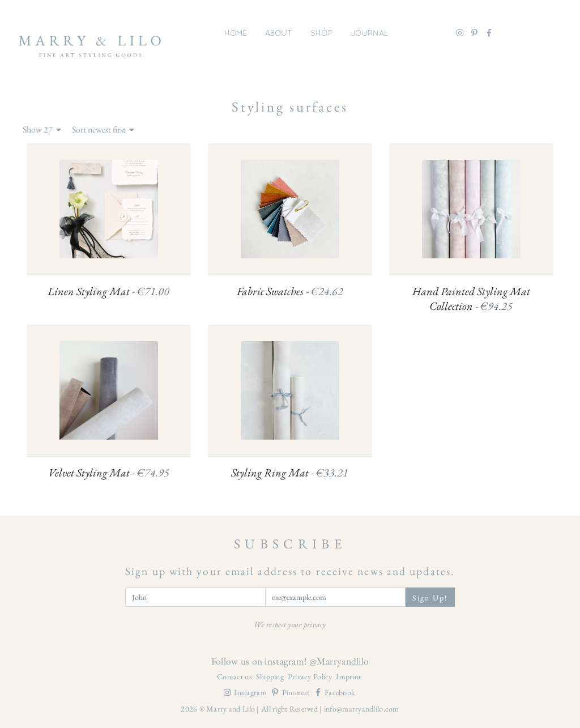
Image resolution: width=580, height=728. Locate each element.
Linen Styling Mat (108, 291)
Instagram (246, 692)
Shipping (271, 676)
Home (236, 33)
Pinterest (291, 692)
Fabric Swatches (290, 291)
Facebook (334, 692)
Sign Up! (430, 598)
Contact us (235, 676)
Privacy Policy (311, 676)
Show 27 (42, 130)
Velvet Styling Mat (109, 473)
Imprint (348, 676)
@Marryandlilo (339, 661)
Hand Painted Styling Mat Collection (471, 299)
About (279, 33)
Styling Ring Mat (290, 473)
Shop (321, 33)
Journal (370, 33)
